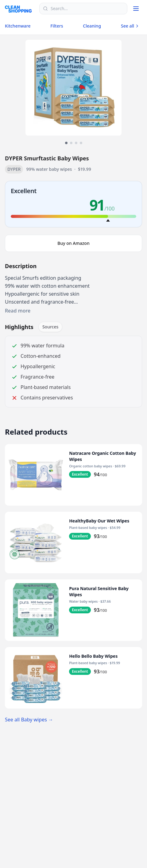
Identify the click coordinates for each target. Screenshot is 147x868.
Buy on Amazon (73, 243)
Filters (57, 26)
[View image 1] (66, 143)
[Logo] (20, 8)
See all (130, 26)
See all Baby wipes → (29, 720)
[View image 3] (76, 143)
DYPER (14, 169)
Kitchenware (18, 26)
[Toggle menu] (136, 9)
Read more (18, 311)
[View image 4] (81, 143)
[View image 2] (71, 143)
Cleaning (92, 26)
